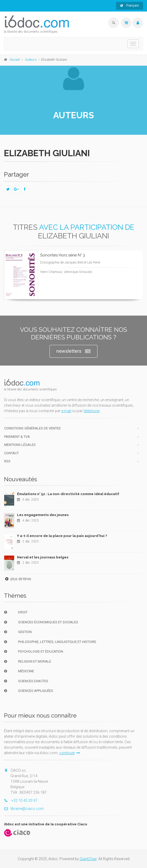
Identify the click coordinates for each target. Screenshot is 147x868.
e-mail (66, 411)
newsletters (73, 351)
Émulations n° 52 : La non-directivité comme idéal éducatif (68, 494)
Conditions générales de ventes (32, 428)
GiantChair (88, 859)
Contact (12, 453)
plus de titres (18, 579)
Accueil (15, 60)
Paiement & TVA (17, 437)
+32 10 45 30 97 (21, 800)
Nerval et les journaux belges (43, 557)
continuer (70, 753)
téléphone (92, 411)
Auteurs (31, 60)
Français (130, 5)
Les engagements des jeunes (43, 515)
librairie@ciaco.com (24, 809)
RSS (7, 461)
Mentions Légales (20, 445)
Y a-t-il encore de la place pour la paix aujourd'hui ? (62, 536)
